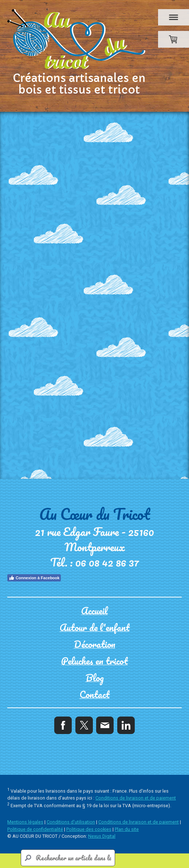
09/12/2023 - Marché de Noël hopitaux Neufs (99, 404)
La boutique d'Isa (53, 265)
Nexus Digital (102, 836)
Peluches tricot (50, 318)
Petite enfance (49, 291)
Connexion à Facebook (34, 578)
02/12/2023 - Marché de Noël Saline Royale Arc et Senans (102, 423)
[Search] (68, 858)
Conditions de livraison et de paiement (136, 798)
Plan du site (127, 829)
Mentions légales (25, 822)
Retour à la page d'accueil (33, 221)
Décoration (43, 305)
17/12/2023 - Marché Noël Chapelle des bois (96, 390)
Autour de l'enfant (56, 278)
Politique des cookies (89, 829)
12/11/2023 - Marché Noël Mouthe (80, 443)
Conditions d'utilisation (71, 822)
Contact (38, 331)
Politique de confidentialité (35, 829)
